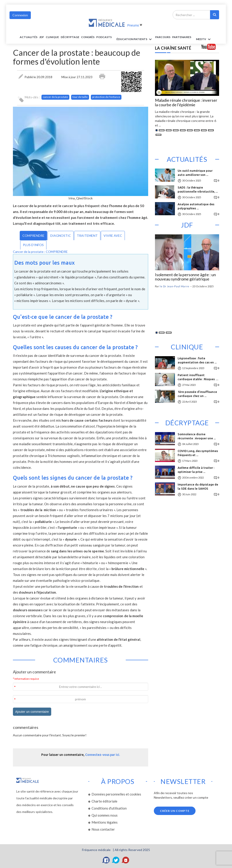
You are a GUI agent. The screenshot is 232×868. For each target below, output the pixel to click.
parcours (163, 37)
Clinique (52, 37)
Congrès (88, 37)
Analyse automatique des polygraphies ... (196, 206)
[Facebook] (106, 860)
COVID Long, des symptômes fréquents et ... (198, 453)
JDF (42, 37)
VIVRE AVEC (113, 236)
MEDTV (204, 39)
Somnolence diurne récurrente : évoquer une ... (197, 436)
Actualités (29, 37)
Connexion (20, 15)
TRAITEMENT (87, 236)
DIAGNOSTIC (61, 236)
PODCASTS (104, 37)
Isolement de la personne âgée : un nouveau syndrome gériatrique (185, 277)
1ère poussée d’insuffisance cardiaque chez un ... (197, 394)
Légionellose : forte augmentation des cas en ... (197, 360)
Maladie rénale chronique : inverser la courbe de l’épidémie (186, 103)
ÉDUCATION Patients (135, 39)
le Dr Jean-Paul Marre (174, 286)
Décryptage (70, 37)
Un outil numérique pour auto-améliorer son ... (195, 173)
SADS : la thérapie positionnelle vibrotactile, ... (198, 189)
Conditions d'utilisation (109, 808)
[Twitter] (116, 860)
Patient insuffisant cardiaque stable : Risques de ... (198, 378)
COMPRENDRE (33, 236)
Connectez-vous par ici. (103, 755)
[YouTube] (126, 860)
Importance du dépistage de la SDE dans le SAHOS (198, 486)
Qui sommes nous (105, 815)
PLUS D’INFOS (33, 245)
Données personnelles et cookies (116, 794)
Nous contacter (103, 829)
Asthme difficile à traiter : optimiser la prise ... (196, 470)
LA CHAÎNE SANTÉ (173, 48)
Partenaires (182, 37)
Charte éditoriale (104, 801)
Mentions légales (105, 822)
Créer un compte (175, 811)
